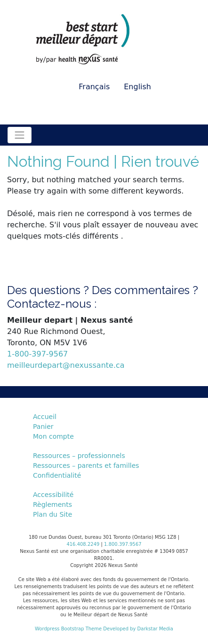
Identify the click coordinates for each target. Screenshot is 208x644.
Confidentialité (57, 475)
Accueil (45, 417)
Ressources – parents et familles (86, 466)
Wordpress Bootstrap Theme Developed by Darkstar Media (104, 629)
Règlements (52, 504)
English (137, 87)
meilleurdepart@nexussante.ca (66, 365)
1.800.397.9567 (123, 544)
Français (94, 87)
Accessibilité (53, 495)
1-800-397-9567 (37, 354)
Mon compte (53, 436)
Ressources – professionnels (79, 456)
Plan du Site (52, 514)
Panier (43, 427)
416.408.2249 (83, 544)
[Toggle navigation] (20, 135)
